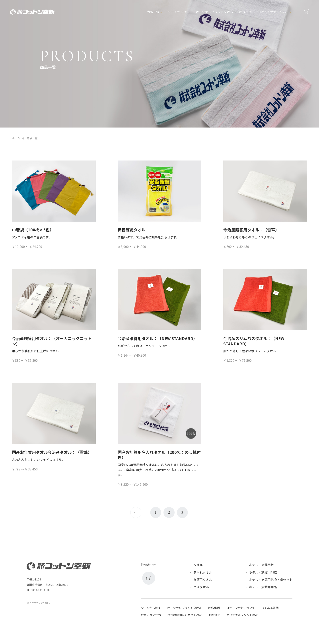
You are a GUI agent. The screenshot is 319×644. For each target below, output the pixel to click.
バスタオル (201, 587)
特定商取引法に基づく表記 (185, 615)
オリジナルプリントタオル (215, 12)
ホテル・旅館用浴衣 (263, 572)
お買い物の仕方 (151, 615)
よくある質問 (270, 608)
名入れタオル (203, 572)
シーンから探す (179, 12)
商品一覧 (153, 12)
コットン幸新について (274, 12)
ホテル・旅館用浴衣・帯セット (271, 580)
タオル (198, 565)
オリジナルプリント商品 (242, 615)
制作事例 (246, 12)
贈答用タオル (203, 580)
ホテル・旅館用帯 (261, 565)
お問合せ (214, 615)
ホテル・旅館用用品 (263, 587)
